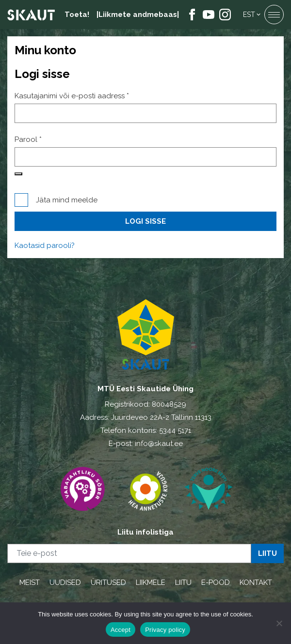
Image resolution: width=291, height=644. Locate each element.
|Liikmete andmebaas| (138, 15)
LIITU (183, 583)
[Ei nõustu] (279, 623)
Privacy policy (165, 630)
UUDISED (65, 583)
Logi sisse (145, 221)
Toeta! (77, 15)
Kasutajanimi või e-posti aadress (85, 96)
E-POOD (216, 583)
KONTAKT (256, 583)
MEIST (30, 583)
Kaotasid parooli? (45, 245)
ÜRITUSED (108, 583)
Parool (41, 139)
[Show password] (18, 174)
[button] (252, 15)
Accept (121, 630)
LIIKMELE (151, 583)
